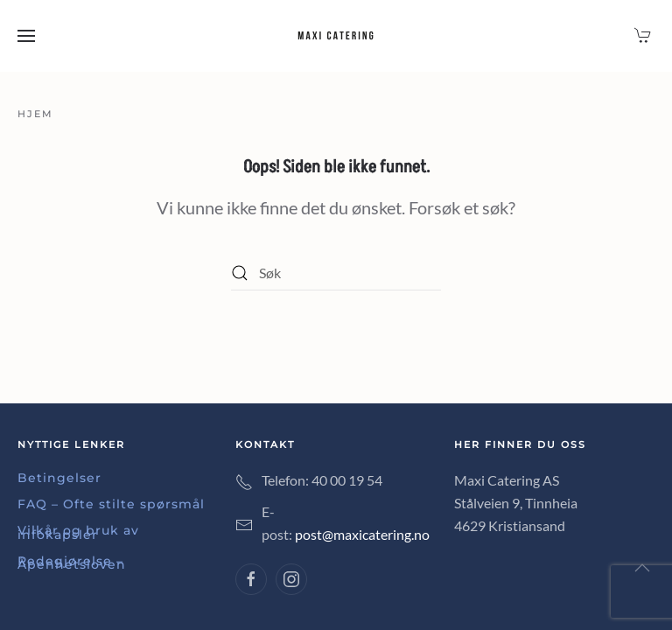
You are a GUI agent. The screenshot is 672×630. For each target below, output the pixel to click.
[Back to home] (336, 36)
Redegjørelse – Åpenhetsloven (72, 563)
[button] (26, 36)
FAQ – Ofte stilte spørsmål (111, 504)
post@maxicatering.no (362, 534)
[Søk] (336, 273)
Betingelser (59, 478)
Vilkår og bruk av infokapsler (78, 532)
